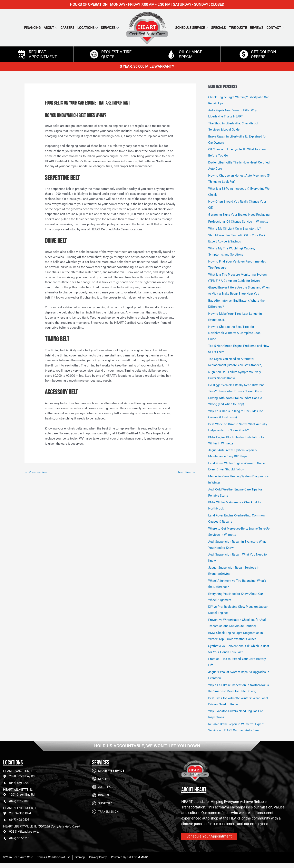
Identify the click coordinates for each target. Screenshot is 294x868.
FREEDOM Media (138, 857)
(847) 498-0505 (16, 820)
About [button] (49, 28)
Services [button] (108, 28)
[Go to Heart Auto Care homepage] (212, 774)
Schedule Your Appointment (209, 836)
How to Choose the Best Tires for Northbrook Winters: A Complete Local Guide (235, 333)
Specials (218, 28)
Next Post (187, 472)
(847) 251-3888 (16, 801)
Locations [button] (86, 28)
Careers (67, 28)
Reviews (257, 28)
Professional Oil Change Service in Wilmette (238, 222)
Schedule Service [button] (190, 28)
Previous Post (36, 472)
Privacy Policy (98, 857)
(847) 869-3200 (16, 783)
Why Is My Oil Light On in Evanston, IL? (234, 229)
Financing (32, 28)
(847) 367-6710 (16, 838)
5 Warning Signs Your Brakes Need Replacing (239, 215)
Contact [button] (274, 28)
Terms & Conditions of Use (54, 857)
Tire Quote (238, 28)
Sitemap (80, 857)
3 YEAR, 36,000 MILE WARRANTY (147, 66)
